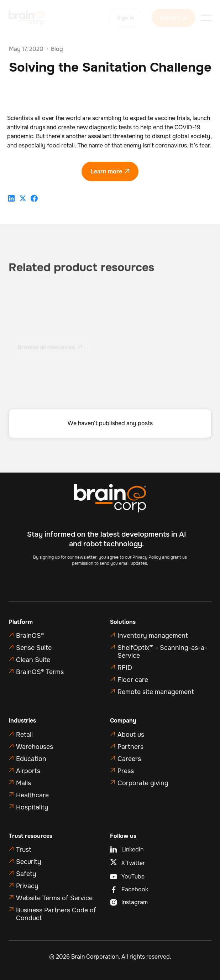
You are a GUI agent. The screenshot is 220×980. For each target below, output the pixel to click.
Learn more (110, 171)
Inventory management (153, 636)
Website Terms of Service (54, 898)
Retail (24, 735)
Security (29, 862)
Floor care (133, 680)
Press (126, 771)
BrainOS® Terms (40, 672)
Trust (24, 850)
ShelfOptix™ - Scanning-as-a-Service (162, 652)
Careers (129, 759)
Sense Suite (34, 648)
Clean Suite (33, 660)
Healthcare (32, 795)
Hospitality (32, 807)
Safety (26, 874)
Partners (130, 747)
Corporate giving (143, 783)
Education (31, 759)
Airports (28, 771)
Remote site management (156, 692)
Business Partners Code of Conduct (56, 914)
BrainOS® (30, 636)
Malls (23, 783)
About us (131, 735)
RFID (125, 668)
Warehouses (35, 747)
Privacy (27, 886)
